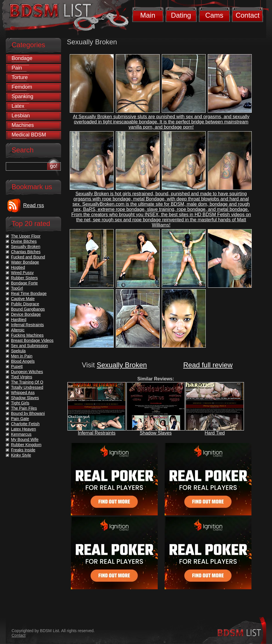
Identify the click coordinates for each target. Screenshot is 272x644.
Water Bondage (25, 262)
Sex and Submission (30, 346)
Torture (20, 77)
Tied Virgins (22, 377)
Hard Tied (215, 433)
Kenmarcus (21, 434)
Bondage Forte (24, 283)
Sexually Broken (122, 365)
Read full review (208, 365)
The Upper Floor (26, 236)
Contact (248, 15)
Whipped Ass (23, 393)
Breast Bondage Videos (32, 340)
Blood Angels (23, 361)
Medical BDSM (29, 135)
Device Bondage (26, 314)
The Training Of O (27, 382)
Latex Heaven (23, 429)
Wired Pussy (22, 273)
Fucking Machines (27, 335)
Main (148, 15)
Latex (18, 106)
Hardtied (19, 320)
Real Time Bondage (29, 293)
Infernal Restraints (97, 433)
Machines (23, 125)
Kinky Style (21, 455)
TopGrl (17, 288)
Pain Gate (20, 419)
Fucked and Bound (28, 257)
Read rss (34, 205)
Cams (214, 15)
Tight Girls (20, 403)
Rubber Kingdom (26, 445)
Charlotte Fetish (25, 424)
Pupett (17, 366)
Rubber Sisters (24, 278)
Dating (181, 15)
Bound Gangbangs (28, 309)
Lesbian (21, 116)
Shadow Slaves (156, 433)
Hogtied (18, 267)
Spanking (22, 96)
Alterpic (18, 330)
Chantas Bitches (26, 252)
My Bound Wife (25, 439)
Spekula (18, 351)
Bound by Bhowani (28, 413)
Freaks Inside (23, 450)
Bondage (22, 58)
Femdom (22, 87)
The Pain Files (24, 408)
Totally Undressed (27, 387)
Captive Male (23, 299)
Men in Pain (22, 356)
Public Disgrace (25, 304)
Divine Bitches (24, 241)
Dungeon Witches (27, 372)
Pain (17, 68)
